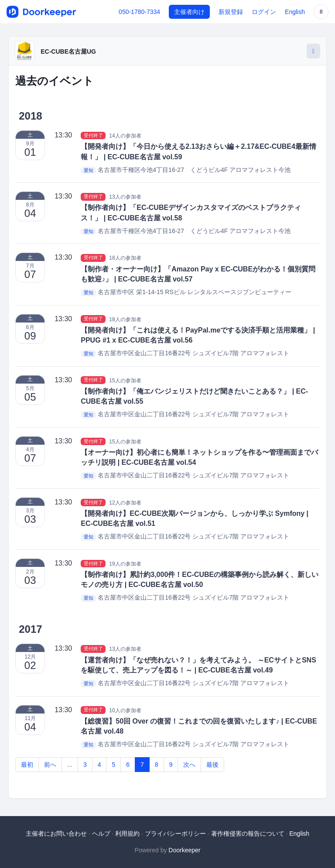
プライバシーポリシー (175, 834)
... (70, 765)
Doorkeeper (184, 850)
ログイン (264, 12)
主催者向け (189, 12)
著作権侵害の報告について (248, 834)
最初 (27, 765)
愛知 (89, 170)
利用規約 (127, 834)
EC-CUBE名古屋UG (68, 51)
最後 (212, 765)
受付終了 (93, 135)
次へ (189, 765)
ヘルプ (101, 834)
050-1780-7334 (139, 12)
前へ (50, 765)
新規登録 (231, 12)
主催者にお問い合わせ (56, 834)
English (295, 12)
